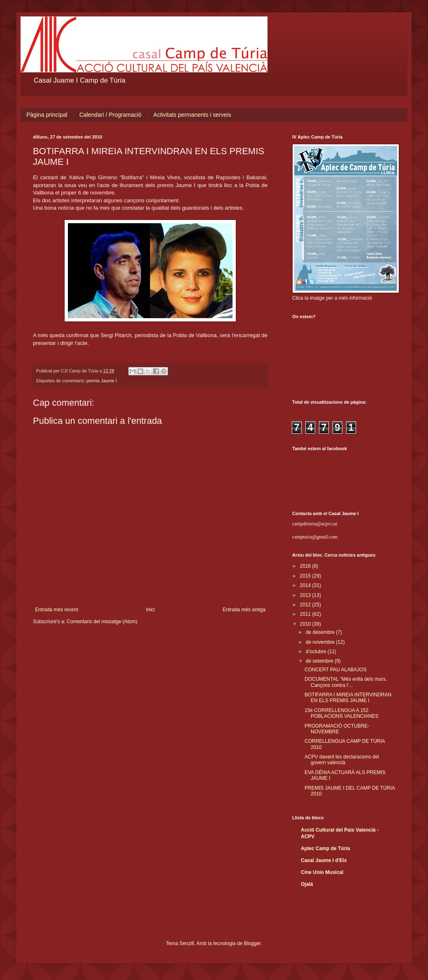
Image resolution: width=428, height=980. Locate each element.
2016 (306, 566)
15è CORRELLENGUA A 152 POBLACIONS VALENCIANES (342, 713)
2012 (306, 605)
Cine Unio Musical (322, 872)
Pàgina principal (47, 115)
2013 (306, 595)
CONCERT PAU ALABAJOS (336, 670)
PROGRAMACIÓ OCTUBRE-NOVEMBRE (337, 729)
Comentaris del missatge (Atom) (102, 622)
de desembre (321, 632)
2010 (306, 624)
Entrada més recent (57, 610)
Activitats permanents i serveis (192, 115)
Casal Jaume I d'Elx (324, 860)
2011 (306, 614)
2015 (306, 576)
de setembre (320, 661)
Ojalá (307, 884)
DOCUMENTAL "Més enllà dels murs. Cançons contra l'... (346, 682)
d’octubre (317, 652)
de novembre (321, 642)
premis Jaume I (102, 381)
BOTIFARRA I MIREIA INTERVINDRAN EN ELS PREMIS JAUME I (348, 698)
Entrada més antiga (244, 610)
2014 (306, 585)
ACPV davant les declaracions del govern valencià (342, 760)
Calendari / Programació (110, 115)
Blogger (252, 943)
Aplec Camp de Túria (325, 848)
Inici (150, 610)
